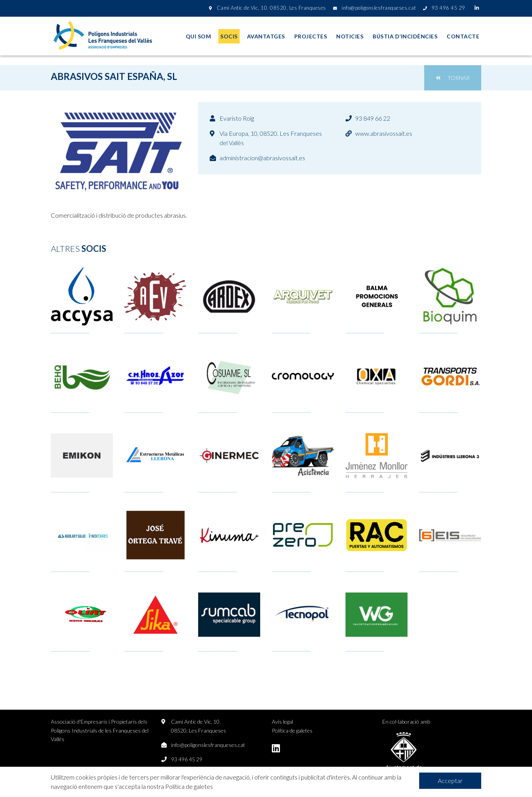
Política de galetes (292, 730)
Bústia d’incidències (405, 36)
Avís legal (282, 722)
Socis (229, 36)
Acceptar (450, 781)
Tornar (453, 78)
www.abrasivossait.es (384, 133)
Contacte (463, 36)
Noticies (350, 36)
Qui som (199, 36)
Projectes (311, 36)
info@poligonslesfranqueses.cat (208, 745)
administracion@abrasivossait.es (262, 158)
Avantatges (266, 36)
